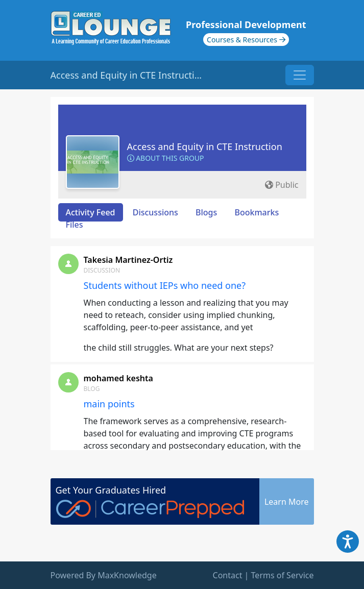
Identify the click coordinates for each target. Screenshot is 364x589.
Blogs (206, 212)
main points (109, 404)
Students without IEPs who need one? (165, 285)
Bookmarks (257, 212)
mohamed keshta (118, 378)
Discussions (155, 212)
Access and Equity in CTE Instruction (205, 146)
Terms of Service (283, 575)
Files (75, 225)
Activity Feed (91, 212)
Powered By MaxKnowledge (104, 575)
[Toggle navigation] (300, 75)
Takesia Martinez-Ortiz (128, 260)
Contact (228, 575)
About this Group (166, 158)
